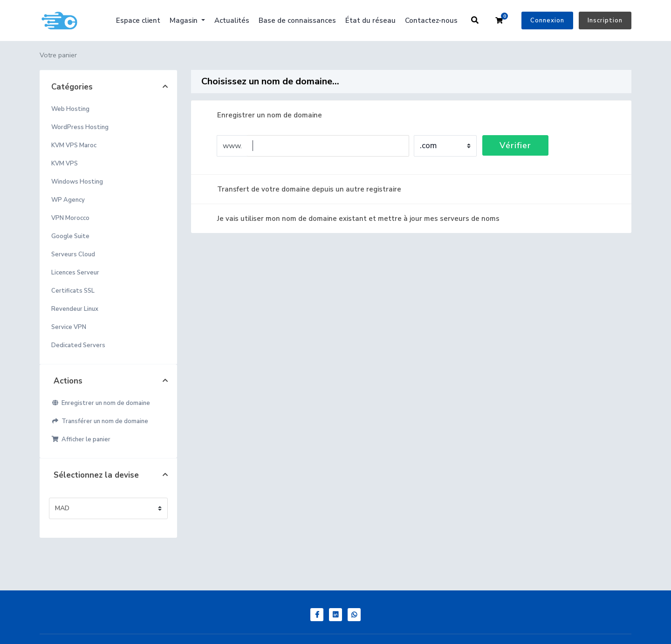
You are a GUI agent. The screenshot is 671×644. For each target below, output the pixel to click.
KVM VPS (65, 164)
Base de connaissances (297, 21)
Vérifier (515, 145)
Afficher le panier (81, 439)
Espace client (138, 21)
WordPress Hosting (80, 127)
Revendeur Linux (75, 309)
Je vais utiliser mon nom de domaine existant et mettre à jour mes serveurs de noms (351, 219)
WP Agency (68, 200)
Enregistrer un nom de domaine (101, 403)
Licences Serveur (75, 273)
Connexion (547, 21)
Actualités (232, 21)
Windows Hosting (77, 182)
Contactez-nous (431, 21)
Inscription (605, 21)
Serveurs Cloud (73, 254)
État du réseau (370, 21)
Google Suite (70, 236)
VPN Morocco (70, 218)
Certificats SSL (73, 291)
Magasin (185, 21)
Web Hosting (70, 109)
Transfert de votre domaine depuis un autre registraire (302, 189)
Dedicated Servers (78, 345)
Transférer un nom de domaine (100, 421)
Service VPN (69, 327)
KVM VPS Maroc (74, 145)
